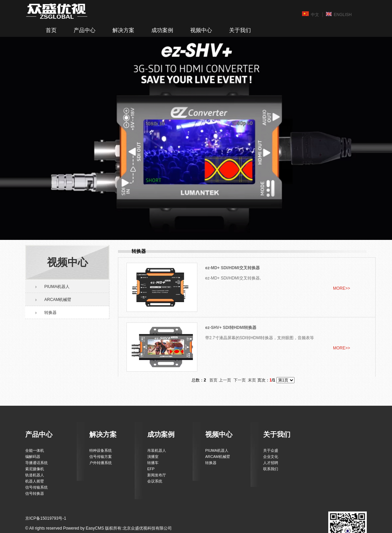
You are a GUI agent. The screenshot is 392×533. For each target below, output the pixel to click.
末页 (252, 380)
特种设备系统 (101, 450)
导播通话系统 (36, 463)
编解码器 (33, 457)
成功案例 (162, 30)
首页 (51, 30)
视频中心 (201, 30)
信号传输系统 (36, 487)
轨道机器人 (35, 475)
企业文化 (271, 457)
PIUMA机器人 (57, 287)
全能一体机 (35, 450)
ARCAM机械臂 (58, 300)
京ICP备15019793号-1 (46, 518)
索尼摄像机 (35, 469)
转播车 (153, 463)
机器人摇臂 (35, 481)
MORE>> (342, 288)
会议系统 (155, 481)
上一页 (225, 380)
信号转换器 (35, 493)
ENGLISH (339, 14)
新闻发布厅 (157, 475)
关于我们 (240, 30)
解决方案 (123, 30)
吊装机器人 (157, 450)
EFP (151, 469)
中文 (311, 14)
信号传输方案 (101, 457)
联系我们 (271, 469)
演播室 (153, 457)
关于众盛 (271, 450)
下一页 (240, 380)
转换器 (50, 313)
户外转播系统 (101, 463)
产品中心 (85, 30)
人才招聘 (271, 463)
